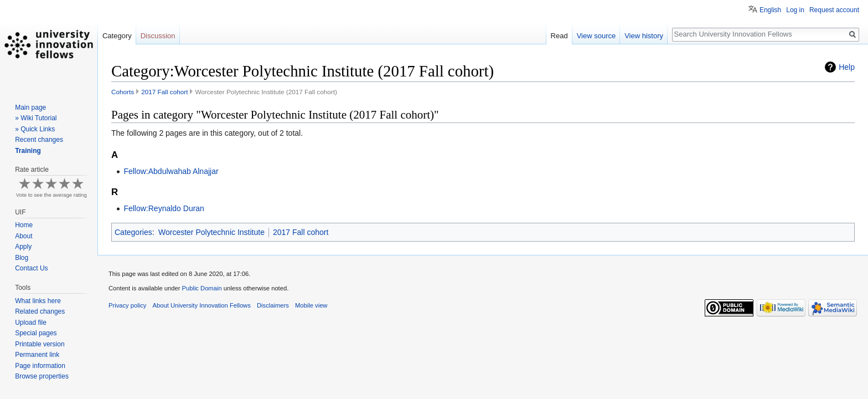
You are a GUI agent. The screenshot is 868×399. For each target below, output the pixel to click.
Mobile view (311, 305)
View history (644, 36)
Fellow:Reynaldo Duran (164, 208)
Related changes (40, 311)
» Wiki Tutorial (36, 118)
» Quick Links (35, 129)
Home (24, 225)
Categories (133, 232)
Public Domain (201, 288)
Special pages (36, 333)
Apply (23, 247)
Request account (834, 10)
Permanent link (37, 355)
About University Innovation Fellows (202, 305)
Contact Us (31, 268)
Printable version (40, 344)
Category (117, 36)
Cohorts (123, 92)
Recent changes (39, 140)
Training (28, 151)
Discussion (158, 36)
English (770, 10)
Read (559, 36)
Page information (40, 366)
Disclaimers (273, 305)
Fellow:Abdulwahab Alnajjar (171, 171)
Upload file (31, 323)
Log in (795, 10)
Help (847, 67)
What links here (38, 301)
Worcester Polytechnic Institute (211, 232)
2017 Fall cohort (164, 92)
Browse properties (42, 376)
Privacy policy (127, 305)
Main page (30, 108)
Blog (22, 258)
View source (596, 36)
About (24, 236)
